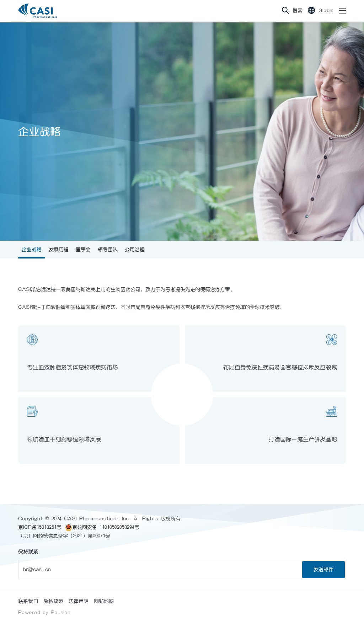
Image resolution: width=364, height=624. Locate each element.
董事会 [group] (83, 250)
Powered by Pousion (44, 613)
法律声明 (79, 601)
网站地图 (104, 601)
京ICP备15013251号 (40, 527)
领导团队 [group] (108, 250)
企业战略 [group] (32, 250)
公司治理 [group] (135, 250)
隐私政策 (53, 601)
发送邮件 (323, 570)
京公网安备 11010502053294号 (102, 527)
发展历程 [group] (59, 250)
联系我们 (28, 601)
